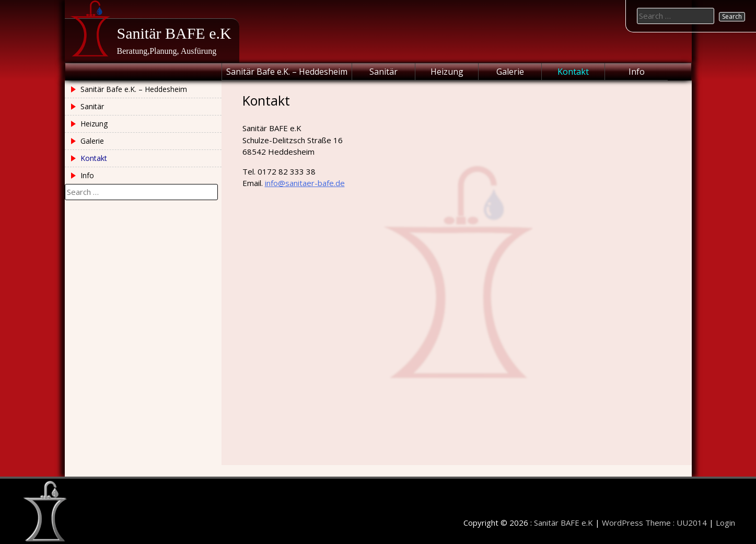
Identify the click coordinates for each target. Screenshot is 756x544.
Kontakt (573, 72)
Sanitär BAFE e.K (174, 33)
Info (637, 72)
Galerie (510, 72)
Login (725, 523)
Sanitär (383, 72)
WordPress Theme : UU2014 (654, 523)
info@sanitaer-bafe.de (305, 183)
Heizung (447, 72)
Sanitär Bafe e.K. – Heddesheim (287, 72)
